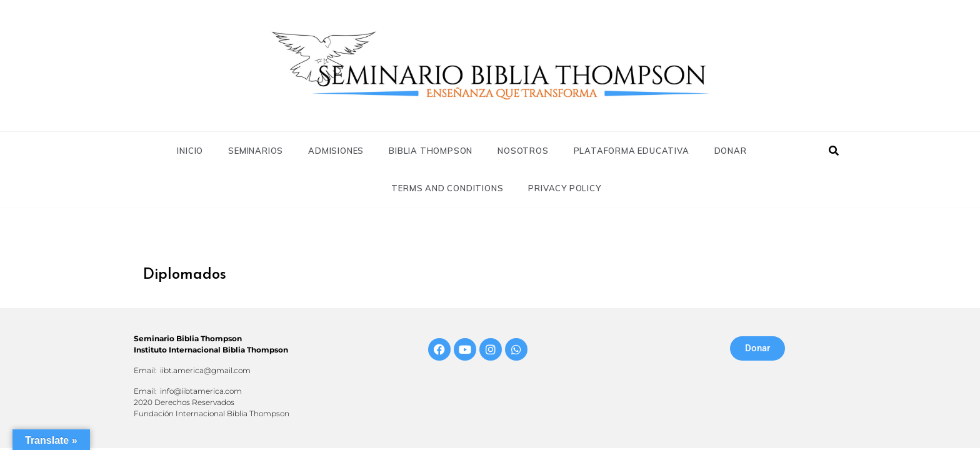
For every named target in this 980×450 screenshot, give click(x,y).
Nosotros (523, 151)
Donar (731, 151)
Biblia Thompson (431, 151)
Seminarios (256, 151)
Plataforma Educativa (632, 151)
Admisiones (336, 151)
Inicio (190, 151)
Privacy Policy (564, 188)
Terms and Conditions (447, 188)
